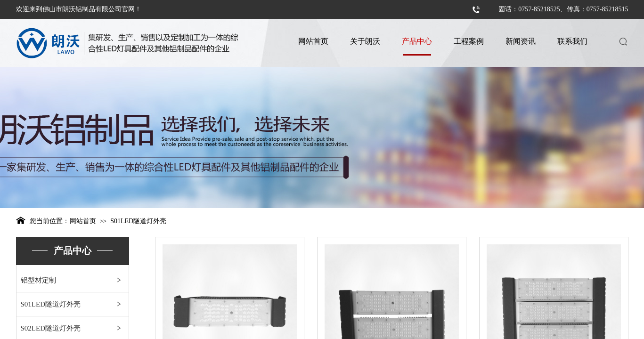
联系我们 (572, 41)
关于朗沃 (365, 41)
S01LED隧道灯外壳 (138, 221)
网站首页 (313, 41)
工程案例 (469, 41)
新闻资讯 (521, 41)
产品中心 (417, 41)
